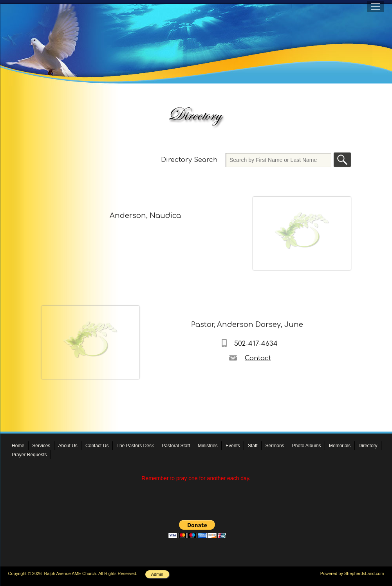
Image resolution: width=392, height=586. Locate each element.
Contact (258, 358)
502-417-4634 (256, 344)
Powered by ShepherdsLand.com (352, 573)
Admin (157, 574)
